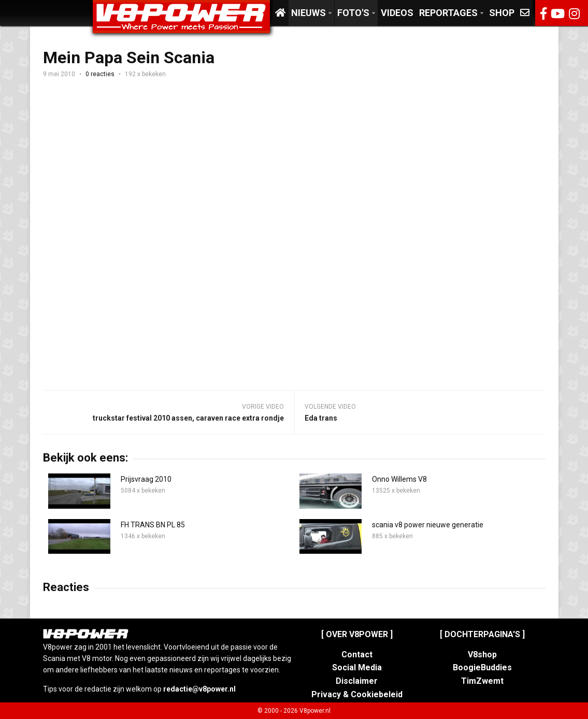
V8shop (482, 655)
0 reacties (100, 74)
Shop (502, 13)
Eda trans (321, 418)
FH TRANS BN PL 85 (153, 525)
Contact (357, 655)
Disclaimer (357, 681)
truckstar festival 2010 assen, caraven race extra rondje (188, 418)
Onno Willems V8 (399, 479)
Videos (397, 13)
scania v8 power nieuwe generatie (428, 525)
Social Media (357, 667)
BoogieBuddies (482, 667)
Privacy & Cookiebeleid (357, 694)
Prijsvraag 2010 (146, 479)
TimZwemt (482, 681)
